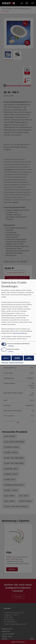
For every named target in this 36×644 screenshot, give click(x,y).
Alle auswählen (29, 358)
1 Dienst (10, 352)
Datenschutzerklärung (20, 333)
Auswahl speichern (17, 358)
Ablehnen (6, 358)
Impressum (5, 363)
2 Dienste (10, 346)
